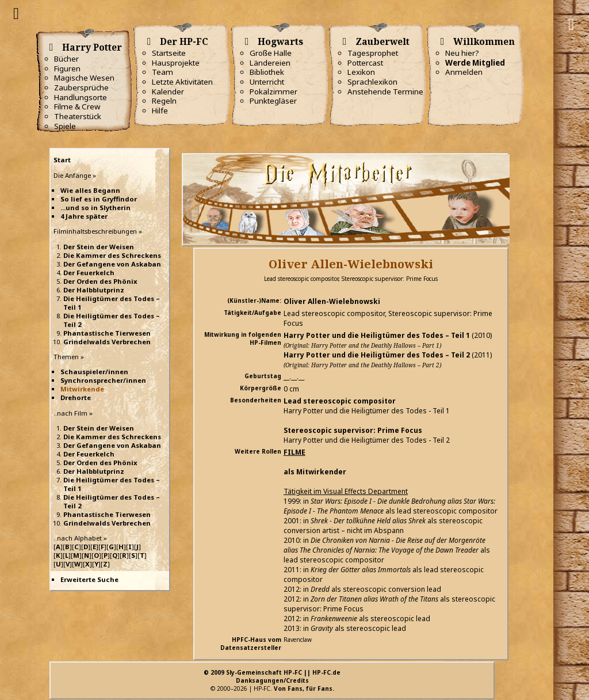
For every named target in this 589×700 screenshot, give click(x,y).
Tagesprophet (373, 53)
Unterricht (267, 82)
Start (62, 160)
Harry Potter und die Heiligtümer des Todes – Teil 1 (377, 335)
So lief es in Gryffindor (99, 199)
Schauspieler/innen (94, 372)
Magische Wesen (84, 78)
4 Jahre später (84, 216)
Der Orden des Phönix (100, 281)
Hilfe (160, 111)
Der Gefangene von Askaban (112, 264)
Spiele (65, 126)
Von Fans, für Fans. (304, 688)
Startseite (169, 53)
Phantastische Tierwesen (107, 333)
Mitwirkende (82, 389)
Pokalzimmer (274, 92)
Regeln (164, 101)
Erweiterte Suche (89, 579)
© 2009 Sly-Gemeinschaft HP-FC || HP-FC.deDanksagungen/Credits (272, 676)
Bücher (66, 59)
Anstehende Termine (385, 92)
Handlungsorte (81, 97)
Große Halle (271, 53)
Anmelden (464, 72)
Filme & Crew (77, 106)
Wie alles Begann (90, 190)
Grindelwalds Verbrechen (107, 342)
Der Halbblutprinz (94, 290)
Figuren (67, 69)
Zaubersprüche (81, 87)
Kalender (168, 92)
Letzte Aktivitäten (182, 82)
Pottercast (365, 63)
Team (162, 72)
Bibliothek (267, 72)
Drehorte (76, 397)
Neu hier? (462, 53)
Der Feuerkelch (89, 273)
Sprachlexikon (372, 82)
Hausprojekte (176, 63)
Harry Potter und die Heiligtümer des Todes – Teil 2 (377, 355)
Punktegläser (273, 101)
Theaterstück (78, 116)
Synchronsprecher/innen (103, 380)
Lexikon (361, 72)
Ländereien (270, 63)
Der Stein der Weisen (99, 247)
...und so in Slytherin (95, 208)
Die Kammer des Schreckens (112, 255)
